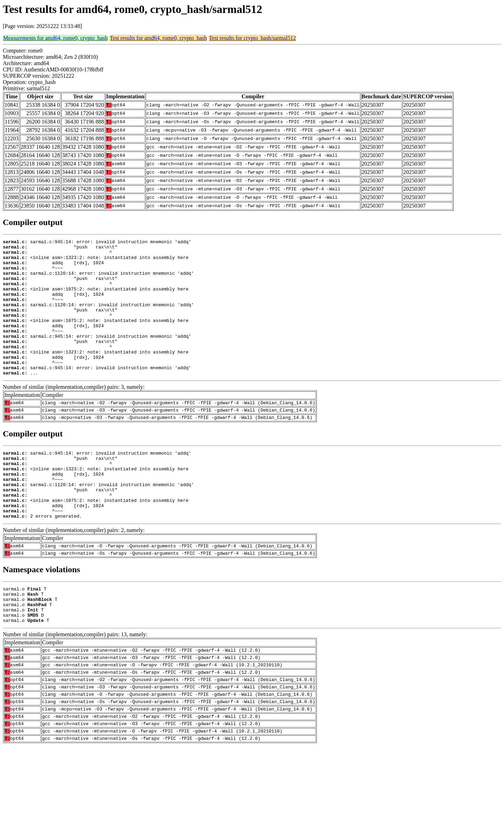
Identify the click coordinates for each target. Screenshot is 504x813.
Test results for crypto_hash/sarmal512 (252, 38)
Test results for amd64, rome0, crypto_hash (158, 38)
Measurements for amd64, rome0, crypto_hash (55, 38)
